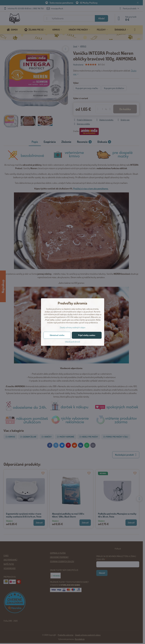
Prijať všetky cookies (87, 335)
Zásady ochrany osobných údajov (73, 327)
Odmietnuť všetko (57, 335)
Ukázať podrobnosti (72, 342)
